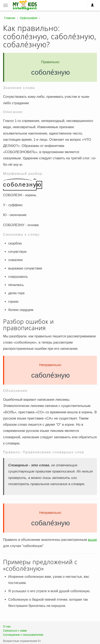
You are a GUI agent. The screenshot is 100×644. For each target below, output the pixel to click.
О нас (7, 626)
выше (92, 540)
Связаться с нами (15, 631)
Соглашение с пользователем (23, 635)
